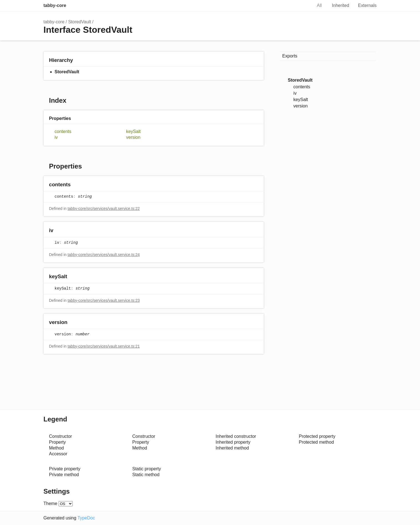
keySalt (133, 131)
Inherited (341, 5)
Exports (290, 56)
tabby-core (55, 5)
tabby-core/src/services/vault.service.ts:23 (104, 300)
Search (302, 6)
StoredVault (79, 22)
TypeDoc (86, 518)
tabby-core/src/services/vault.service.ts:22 (104, 209)
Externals (367, 5)
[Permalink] (76, 185)
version (133, 137)
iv (56, 137)
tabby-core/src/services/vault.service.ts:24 (104, 255)
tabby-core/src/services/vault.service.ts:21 (104, 346)
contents (63, 131)
